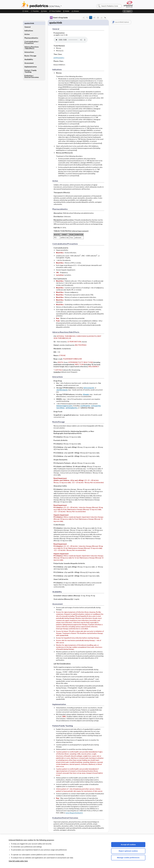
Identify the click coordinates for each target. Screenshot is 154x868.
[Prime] (55, 11)
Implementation (31, 63)
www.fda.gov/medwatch (74, 813)
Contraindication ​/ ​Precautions (32, 39)
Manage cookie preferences (128, 858)
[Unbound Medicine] (128, 4)
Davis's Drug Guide (59, 18)
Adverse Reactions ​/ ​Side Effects (32, 44)
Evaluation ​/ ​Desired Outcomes (32, 73)
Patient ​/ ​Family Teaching (30, 67)
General (28, 23)
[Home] (25, 11)
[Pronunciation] (71, 40)
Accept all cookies (128, 845)
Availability (29, 56)
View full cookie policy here (18, 861)
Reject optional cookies (128, 851)
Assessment (29, 59)
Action (27, 31)
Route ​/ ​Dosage (30, 52)
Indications (29, 27)
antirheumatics (59, 58)
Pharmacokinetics (31, 34)
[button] (76, 11)
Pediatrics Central (50, 5)
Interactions (29, 48)
